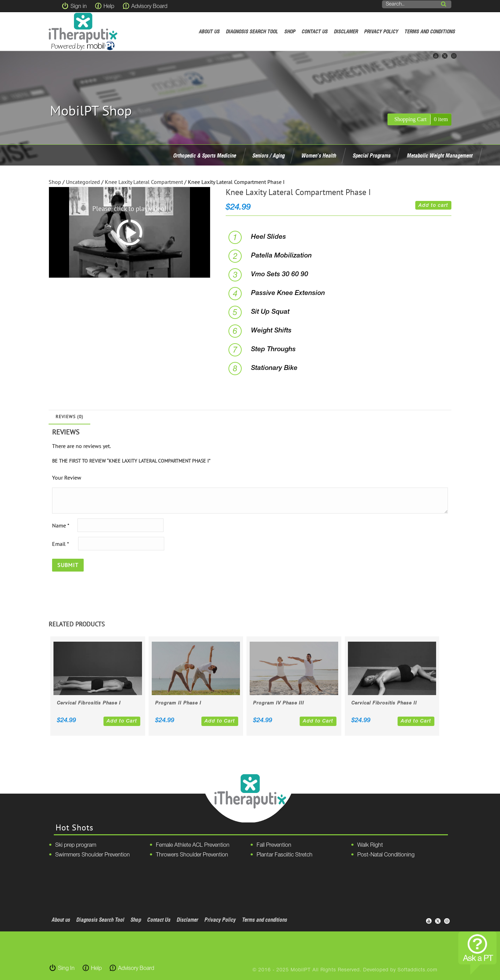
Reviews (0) (69, 417)
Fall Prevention (274, 845)
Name (61, 525)
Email (60, 543)
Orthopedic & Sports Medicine (205, 155)
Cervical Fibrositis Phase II (384, 703)
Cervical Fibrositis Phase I (89, 703)
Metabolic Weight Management (440, 155)
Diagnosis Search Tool (252, 31)
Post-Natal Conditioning (386, 855)
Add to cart (433, 206)
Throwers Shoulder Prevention (192, 855)
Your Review (67, 478)
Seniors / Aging (269, 155)
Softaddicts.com (418, 970)
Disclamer (346, 31)
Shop (290, 31)
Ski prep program (76, 845)
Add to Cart (122, 721)
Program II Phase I (178, 703)
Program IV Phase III (279, 703)
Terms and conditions (430, 31)
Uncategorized (83, 182)
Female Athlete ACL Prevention (193, 845)
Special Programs (372, 155)
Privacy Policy (381, 31)
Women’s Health (319, 155)
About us (209, 31)
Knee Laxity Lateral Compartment (144, 182)
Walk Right (370, 845)
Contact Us (315, 31)
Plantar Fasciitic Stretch (285, 855)
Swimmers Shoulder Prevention (93, 855)
